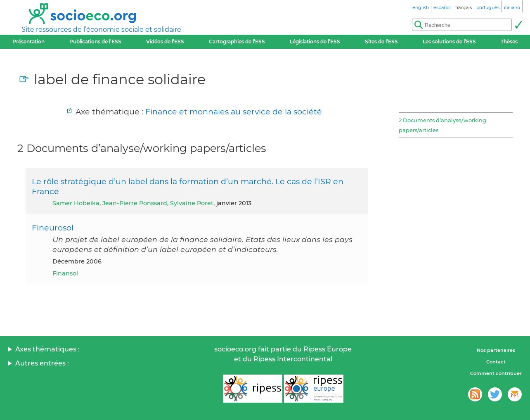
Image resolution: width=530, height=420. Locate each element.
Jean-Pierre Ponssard (135, 203)
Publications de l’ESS (95, 42)
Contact (496, 362)
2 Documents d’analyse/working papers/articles (442, 125)
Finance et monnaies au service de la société (234, 112)
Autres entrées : (42, 363)
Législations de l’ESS (315, 42)
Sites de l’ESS (381, 42)
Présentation (28, 42)
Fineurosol (53, 228)
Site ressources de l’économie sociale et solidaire (101, 30)
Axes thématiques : (47, 349)
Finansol (65, 273)
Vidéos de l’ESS (165, 42)
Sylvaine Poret (192, 203)
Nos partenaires (496, 350)
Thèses (509, 42)
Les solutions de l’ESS (449, 42)
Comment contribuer (496, 373)
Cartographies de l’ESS (237, 42)
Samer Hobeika (76, 203)
